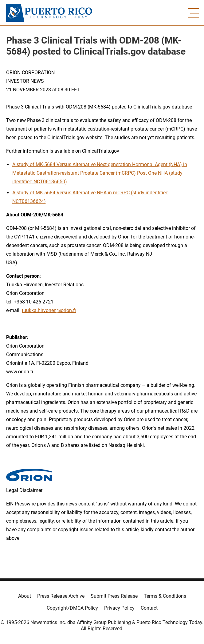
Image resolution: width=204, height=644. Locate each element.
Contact (149, 608)
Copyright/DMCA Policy (72, 608)
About (25, 596)
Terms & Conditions (165, 596)
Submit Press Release (114, 596)
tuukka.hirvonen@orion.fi (49, 310)
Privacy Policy (119, 608)
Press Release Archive (61, 596)
